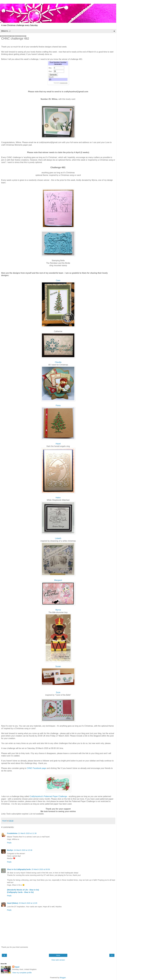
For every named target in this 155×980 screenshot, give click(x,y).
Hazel (58, 444)
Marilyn (10, 850)
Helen (58, 498)
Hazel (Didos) (13, 903)
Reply (9, 843)
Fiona (58, 405)
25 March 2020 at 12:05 (28, 903)
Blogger (63, 978)
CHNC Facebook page (36, 768)
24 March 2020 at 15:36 (23, 850)
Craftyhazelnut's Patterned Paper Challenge (48, 796)
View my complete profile (22, 973)
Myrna (58, 610)
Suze (58, 692)
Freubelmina (12, 833)
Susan (58, 666)
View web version (58, 960)
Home (58, 955)
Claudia (58, 362)
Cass (58, 280)
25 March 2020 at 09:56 (41, 869)
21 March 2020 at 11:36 (27, 833)
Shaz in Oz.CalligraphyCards (19, 869)
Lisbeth (58, 538)
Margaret (58, 580)
